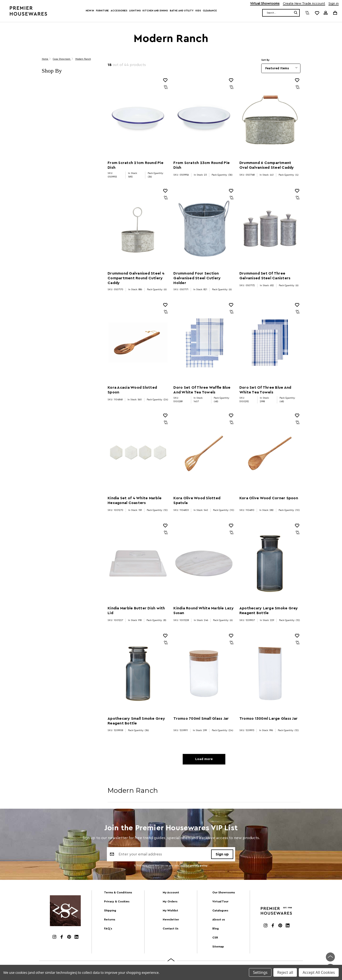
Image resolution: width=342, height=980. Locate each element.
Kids (198, 11)
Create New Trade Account (304, 4)
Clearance (210, 11)
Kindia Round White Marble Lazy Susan (204, 611)
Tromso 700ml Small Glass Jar (201, 719)
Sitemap (218, 947)
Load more (204, 760)
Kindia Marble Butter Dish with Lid (136, 611)
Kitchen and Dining (155, 11)
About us (219, 920)
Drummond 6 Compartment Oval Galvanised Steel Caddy (267, 165)
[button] (70, 71)
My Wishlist (170, 911)
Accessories (119, 11)
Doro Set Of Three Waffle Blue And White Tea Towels (202, 390)
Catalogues (220, 911)
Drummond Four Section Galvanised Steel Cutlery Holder (197, 278)
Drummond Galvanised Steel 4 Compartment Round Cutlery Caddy (136, 278)
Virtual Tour (220, 902)
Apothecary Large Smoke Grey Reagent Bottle (269, 611)
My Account (171, 893)
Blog (216, 929)
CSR (215, 938)
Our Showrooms (224, 893)
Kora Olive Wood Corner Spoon (269, 498)
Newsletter (171, 920)
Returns (110, 920)
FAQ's (108, 929)
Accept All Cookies (319, 972)
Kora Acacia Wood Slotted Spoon (132, 390)
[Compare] (307, 13)
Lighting (135, 11)
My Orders (170, 902)
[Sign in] (326, 13)
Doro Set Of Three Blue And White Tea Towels (265, 390)
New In (90, 11)
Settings (260, 972)
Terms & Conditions (118, 893)
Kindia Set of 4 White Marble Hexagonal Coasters (135, 500)
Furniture (102, 11)
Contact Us (171, 929)
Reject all (285, 972)
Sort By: (266, 60)
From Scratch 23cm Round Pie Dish (202, 165)
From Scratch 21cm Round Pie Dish (135, 165)
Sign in (334, 4)
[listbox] (281, 68)
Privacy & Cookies (117, 902)
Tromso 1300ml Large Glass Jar (268, 719)
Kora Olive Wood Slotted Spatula (197, 500)
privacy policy (199, 867)
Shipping (110, 911)
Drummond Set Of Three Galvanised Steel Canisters (265, 276)
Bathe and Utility (182, 11)
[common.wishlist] (317, 13)
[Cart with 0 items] (335, 13)
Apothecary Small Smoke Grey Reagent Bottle (136, 721)
